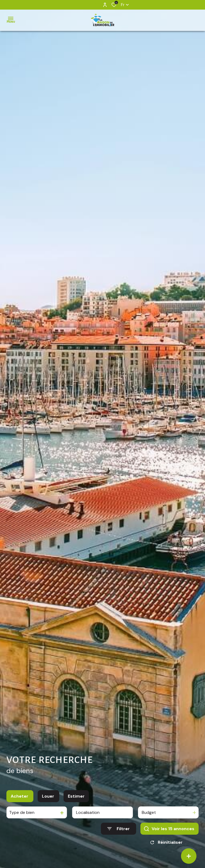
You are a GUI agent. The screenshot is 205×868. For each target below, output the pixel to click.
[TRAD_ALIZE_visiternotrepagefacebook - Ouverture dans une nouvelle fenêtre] (90, 5)
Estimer (76, 799)
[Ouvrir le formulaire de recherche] (119, 831)
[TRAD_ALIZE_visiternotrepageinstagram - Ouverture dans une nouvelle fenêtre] (97, 5)
